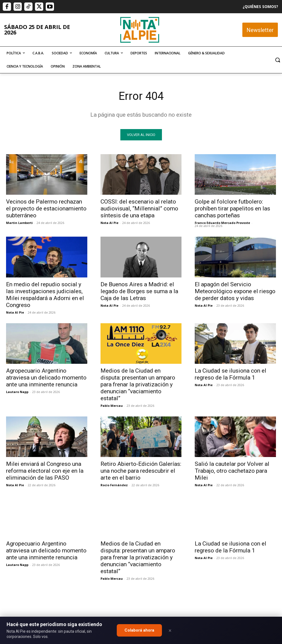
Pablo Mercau (112, 406)
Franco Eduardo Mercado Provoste (222, 223)
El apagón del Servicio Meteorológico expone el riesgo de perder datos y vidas (235, 291)
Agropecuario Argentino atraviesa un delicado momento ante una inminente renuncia (46, 378)
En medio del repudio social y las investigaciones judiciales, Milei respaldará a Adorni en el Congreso (45, 295)
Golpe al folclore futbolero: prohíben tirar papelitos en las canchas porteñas (232, 209)
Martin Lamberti (19, 223)
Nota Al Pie (109, 223)
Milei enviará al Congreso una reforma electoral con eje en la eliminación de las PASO (45, 471)
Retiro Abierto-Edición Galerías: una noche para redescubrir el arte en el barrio (141, 471)
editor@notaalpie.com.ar (122, 614)
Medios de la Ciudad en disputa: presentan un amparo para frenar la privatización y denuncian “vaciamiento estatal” (138, 384)
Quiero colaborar (254, 540)
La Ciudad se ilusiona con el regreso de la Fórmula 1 (231, 374)
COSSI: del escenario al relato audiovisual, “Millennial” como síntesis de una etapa (139, 209)
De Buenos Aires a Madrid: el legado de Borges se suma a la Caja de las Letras (139, 291)
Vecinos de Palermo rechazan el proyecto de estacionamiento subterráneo (46, 209)
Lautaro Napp (17, 392)
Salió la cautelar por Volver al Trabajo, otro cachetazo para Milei (232, 471)
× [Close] (170, 630)
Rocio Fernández (114, 485)
